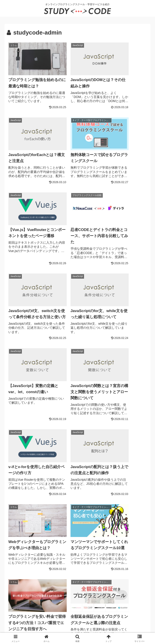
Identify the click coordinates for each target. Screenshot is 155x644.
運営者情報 (16, 606)
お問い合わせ (77, 606)
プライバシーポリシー (46, 606)
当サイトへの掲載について (110, 606)
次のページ (78, 560)
